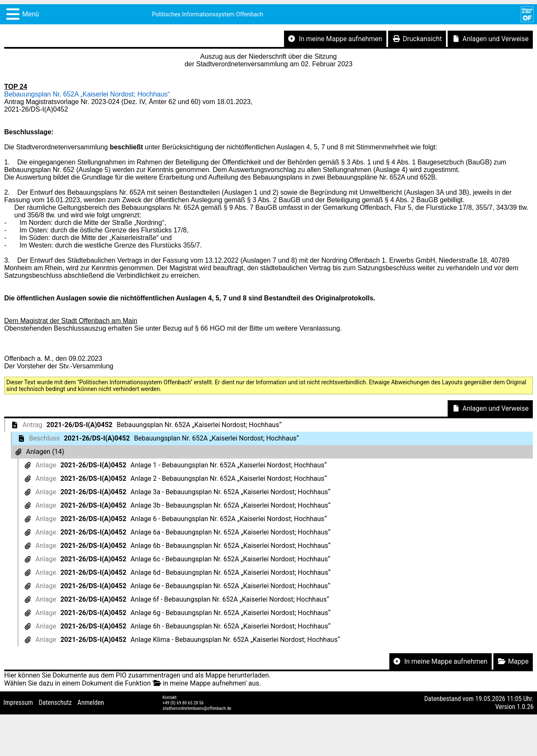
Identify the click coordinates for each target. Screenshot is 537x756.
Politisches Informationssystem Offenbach (208, 14)
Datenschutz (55, 703)
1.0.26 (525, 707)
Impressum (18, 703)
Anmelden (91, 703)
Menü (31, 14)
